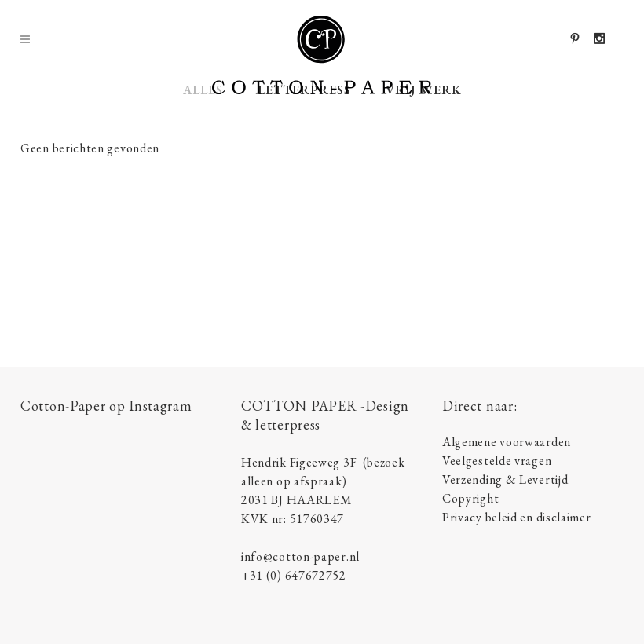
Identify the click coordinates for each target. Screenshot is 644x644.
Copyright (470, 498)
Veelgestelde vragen (497, 461)
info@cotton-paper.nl (300, 556)
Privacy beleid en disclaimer (517, 517)
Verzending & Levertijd (505, 479)
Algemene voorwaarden (507, 442)
